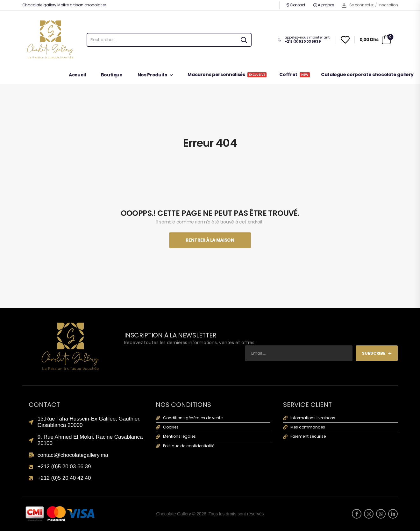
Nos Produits (152, 75)
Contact (296, 5)
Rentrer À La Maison (210, 240)
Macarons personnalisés (227, 75)
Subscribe (373, 353)
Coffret (295, 75)
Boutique (112, 75)
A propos (324, 5)
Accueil (77, 75)
